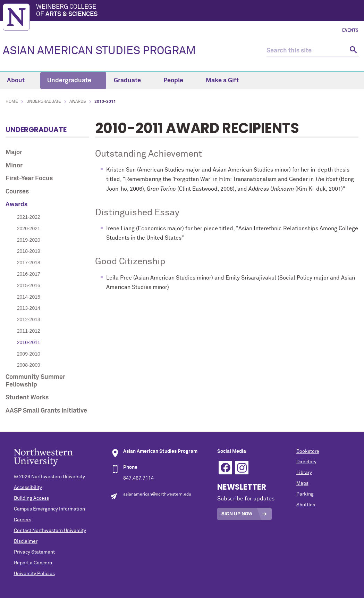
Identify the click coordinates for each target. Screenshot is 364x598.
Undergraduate (73, 81)
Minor (14, 166)
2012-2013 (29, 319)
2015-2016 (29, 285)
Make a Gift (222, 81)
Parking (305, 494)
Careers (23, 520)
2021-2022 (29, 217)
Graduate (131, 81)
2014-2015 (29, 297)
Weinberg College (199, 11)
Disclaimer (26, 541)
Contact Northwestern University (50, 531)
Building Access (31, 498)
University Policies (34, 574)
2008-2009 (29, 365)
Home (12, 102)
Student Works (27, 398)
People (177, 81)
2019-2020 (29, 240)
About (20, 81)
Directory (306, 462)
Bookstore (308, 451)
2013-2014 (29, 308)
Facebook (225, 468)
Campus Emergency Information (49, 509)
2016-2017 (29, 274)
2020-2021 (29, 229)
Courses (17, 192)
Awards (78, 102)
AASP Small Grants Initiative (46, 411)
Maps (302, 483)
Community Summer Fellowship (35, 381)
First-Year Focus (29, 178)
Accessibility (28, 488)
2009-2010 (29, 354)
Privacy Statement (34, 552)
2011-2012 (29, 331)
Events (350, 31)
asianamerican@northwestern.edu (157, 495)
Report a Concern (33, 563)
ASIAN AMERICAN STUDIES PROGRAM (99, 51)
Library (304, 473)
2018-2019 (29, 251)
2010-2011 (29, 342)
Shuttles (306, 505)
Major (14, 152)
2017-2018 (29, 263)
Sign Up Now (237, 514)
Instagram (242, 468)
